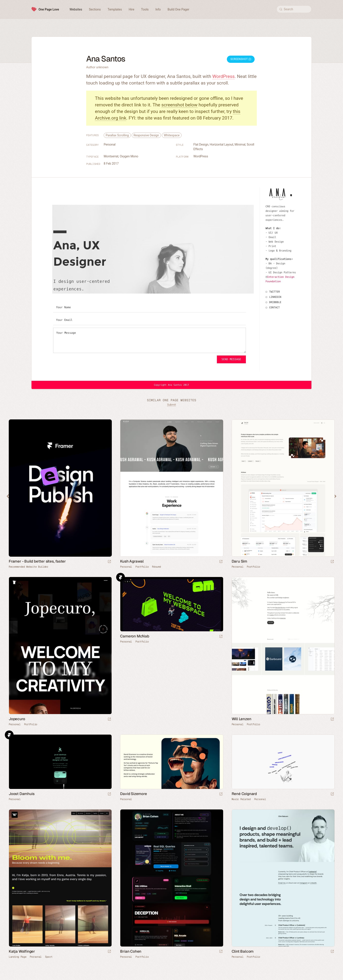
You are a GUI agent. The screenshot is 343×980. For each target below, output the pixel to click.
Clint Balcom (243, 951)
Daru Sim (239, 561)
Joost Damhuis (22, 794)
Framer (121, 577)
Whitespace (172, 135)
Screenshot (241, 59)
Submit (171, 405)
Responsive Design (146, 135)
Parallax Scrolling (117, 135)
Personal (110, 144)
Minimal (240, 144)
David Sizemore (133, 794)
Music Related (241, 799)
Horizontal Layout (222, 144)
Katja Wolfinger (22, 951)
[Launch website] (221, 562)
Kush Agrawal (132, 561)
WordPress (224, 76)
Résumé (156, 567)
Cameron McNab (135, 636)
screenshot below (179, 105)
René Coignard (244, 794)
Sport (49, 957)
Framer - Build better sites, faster (37, 561)
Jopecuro (17, 719)
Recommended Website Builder (29, 567)
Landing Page (17, 957)
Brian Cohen (131, 951)
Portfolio (142, 567)
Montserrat (111, 156)
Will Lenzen (241, 719)
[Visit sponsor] (109, 562)
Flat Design (201, 144)
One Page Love (49, 9)
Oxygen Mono (129, 156)
